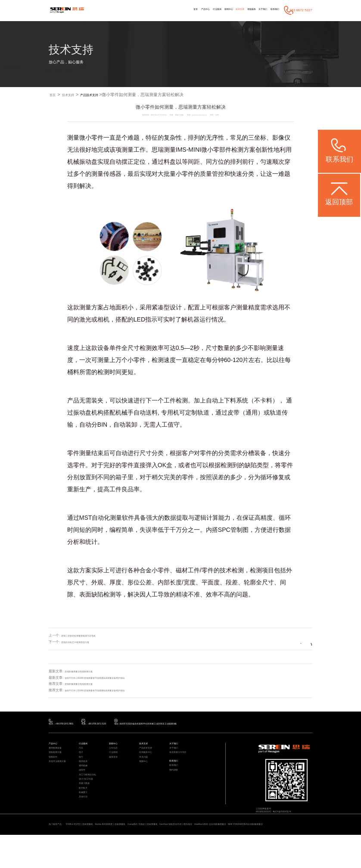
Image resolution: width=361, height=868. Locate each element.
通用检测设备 (58, 755)
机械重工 (85, 823)
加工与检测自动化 (91, 796)
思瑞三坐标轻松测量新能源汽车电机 (89, 636)
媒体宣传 (115, 769)
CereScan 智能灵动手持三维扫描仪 (231, 851)
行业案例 (181, 10)
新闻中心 (200, 10)
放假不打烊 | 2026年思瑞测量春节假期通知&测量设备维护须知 (112, 678)
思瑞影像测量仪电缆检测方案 (87, 672)
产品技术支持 (103, 95)
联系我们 (271, 10)
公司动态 (115, 755)
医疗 (82, 769)
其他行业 (85, 830)
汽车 (82, 755)
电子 (82, 762)
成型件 (83, 789)
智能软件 (55, 769)
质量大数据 (86, 809)
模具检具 (85, 776)
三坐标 (257, 138)
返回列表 (295, 642)
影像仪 (281, 138)
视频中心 (145, 776)
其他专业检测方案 (61, 776)
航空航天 (85, 816)
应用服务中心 (148, 762)
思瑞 (158, 150)
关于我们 (253, 10)
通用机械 (85, 782)
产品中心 (163, 10)
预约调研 (175, 786)
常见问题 (145, 769)
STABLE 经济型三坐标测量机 (92, 851)
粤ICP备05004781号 (296, 820)
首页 (148, 10)
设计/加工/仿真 (89, 803)
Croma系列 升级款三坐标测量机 (183, 851)
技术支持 (217, 10)
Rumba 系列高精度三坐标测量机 (137, 851)
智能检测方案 (58, 762)
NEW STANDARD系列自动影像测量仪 (77, 857)
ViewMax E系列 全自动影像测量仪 (281, 851)
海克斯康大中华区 (181, 762)
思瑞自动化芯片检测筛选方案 (84, 642)
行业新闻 (115, 762)
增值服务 (236, 10)
